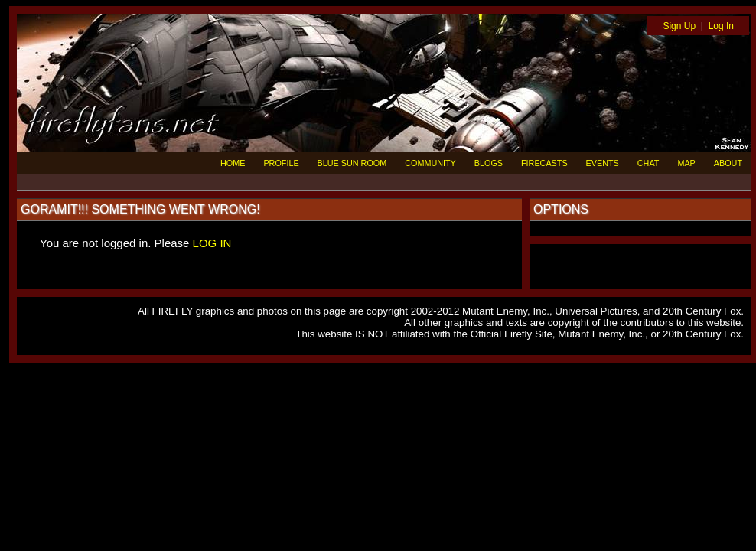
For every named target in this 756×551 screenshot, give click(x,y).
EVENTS (603, 163)
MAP (686, 163)
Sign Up (679, 26)
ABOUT (728, 163)
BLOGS (489, 163)
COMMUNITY (430, 163)
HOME (233, 163)
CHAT (648, 163)
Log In (721, 26)
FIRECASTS (544, 163)
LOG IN (212, 243)
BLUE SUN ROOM (352, 163)
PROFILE (281, 163)
